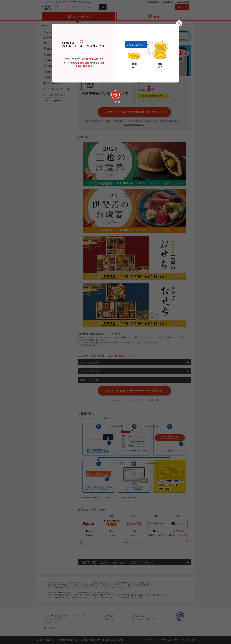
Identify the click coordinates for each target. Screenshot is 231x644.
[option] (115, 53)
